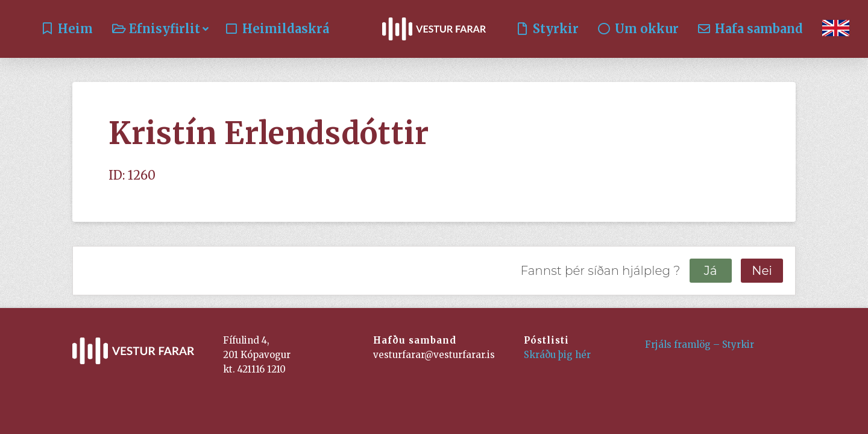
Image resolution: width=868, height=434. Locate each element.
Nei (762, 271)
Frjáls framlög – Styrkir (700, 344)
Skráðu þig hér (557, 355)
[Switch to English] (836, 29)
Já (711, 271)
